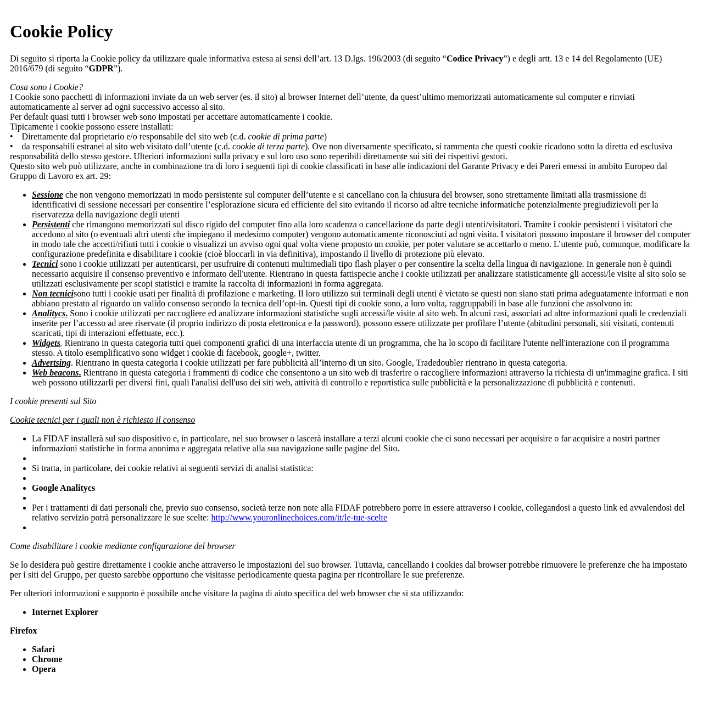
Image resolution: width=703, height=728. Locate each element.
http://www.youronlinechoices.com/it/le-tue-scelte (300, 517)
